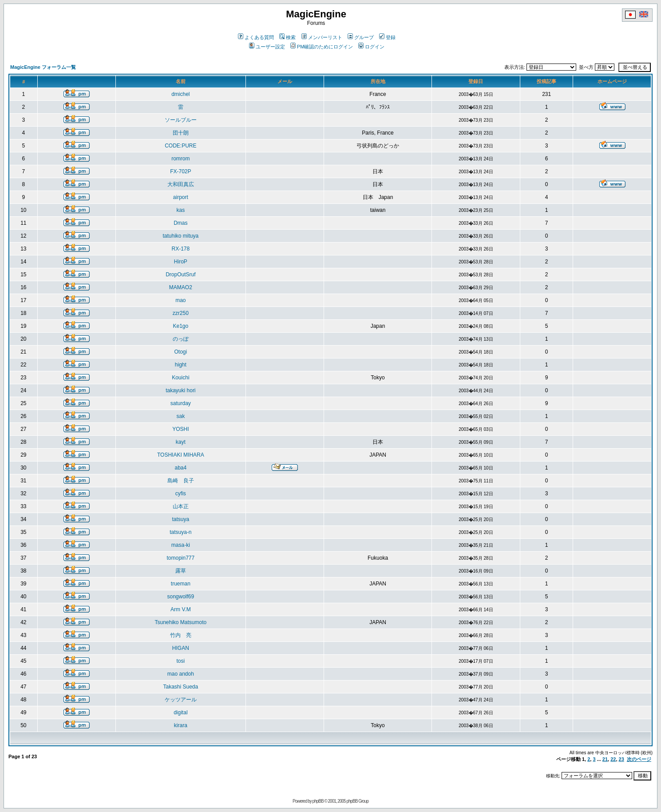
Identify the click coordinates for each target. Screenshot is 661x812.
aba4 (181, 468)
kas (181, 210)
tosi (181, 661)
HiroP (181, 262)
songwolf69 (181, 597)
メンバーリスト (322, 37)
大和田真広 (181, 184)
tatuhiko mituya (181, 236)
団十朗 (181, 133)
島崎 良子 (181, 481)
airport (181, 197)
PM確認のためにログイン (322, 47)
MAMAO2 (181, 287)
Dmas (180, 223)
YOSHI (180, 429)
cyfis (181, 494)
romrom (180, 159)
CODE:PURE (180, 146)
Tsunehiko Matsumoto (181, 622)
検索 (287, 37)
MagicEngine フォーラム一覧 (43, 67)
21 (605, 759)
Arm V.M (181, 609)
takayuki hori (180, 390)
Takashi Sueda (181, 687)
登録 (387, 37)
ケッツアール (181, 700)
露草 (181, 571)
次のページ (639, 759)
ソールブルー (181, 120)
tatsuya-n (180, 532)
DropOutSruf (180, 275)
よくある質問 (256, 37)
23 (621, 759)
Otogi (181, 352)
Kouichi (180, 378)
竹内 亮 (181, 635)
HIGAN (181, 648)
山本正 (181, 506)
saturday (181, 403)
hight (181, 365)
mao (180, 300)
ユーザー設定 (267, 47)
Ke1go (181, 326)
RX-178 (181, 249)
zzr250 (181, 313)
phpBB (318, 801)
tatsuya (181, 519)
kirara (181, 725)
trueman (181, 584)
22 (613, 759)
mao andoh (181, 674)
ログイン (371, 47)
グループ (361, 37)
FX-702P (180, 171)
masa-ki (181, 545)
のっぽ (181, 339)
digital (180, 712)
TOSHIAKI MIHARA (181, 455)
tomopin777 (181, 558)
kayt (181, 442)
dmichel (180, 94)
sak (181, 416)
